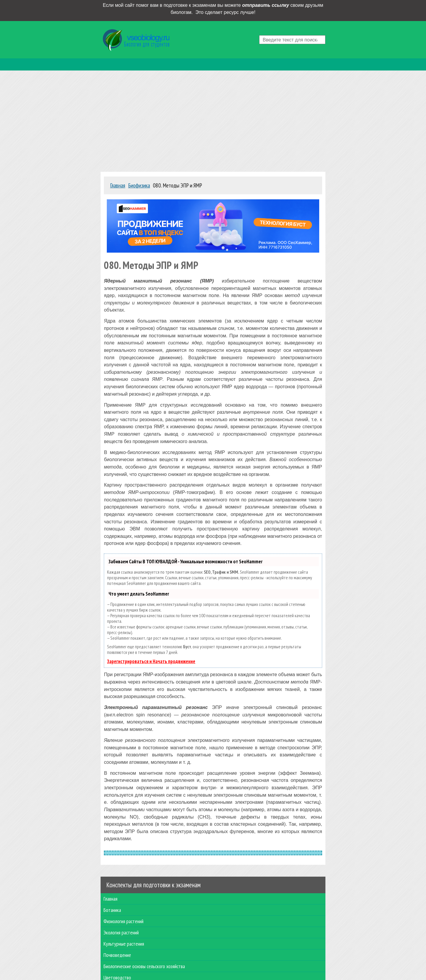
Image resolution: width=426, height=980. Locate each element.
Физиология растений (124, 921)
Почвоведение (117, 955)
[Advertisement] (213, 120)
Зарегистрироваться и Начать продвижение (151, 661)
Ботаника (112, 910)
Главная (110, 899)
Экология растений (121, 932)
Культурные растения (124, 944)
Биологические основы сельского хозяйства (144, 966)
